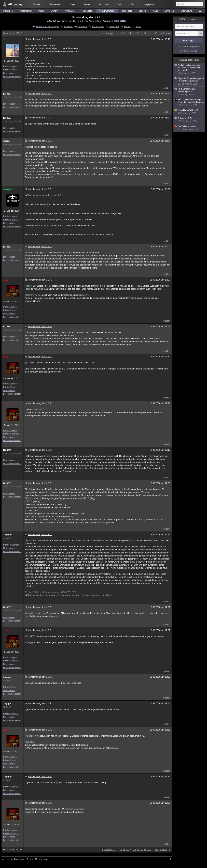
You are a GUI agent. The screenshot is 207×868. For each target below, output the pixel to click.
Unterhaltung (186, 11)
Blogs (72, 4)
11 (121, 33)
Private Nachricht (11, 70)
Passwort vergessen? (189, 46)
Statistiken (103, 4)
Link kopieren (9, 73)
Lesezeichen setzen (12, 76)
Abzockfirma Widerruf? (189, 112)
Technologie (127, 11)
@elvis (28, 286)
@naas (28, 613)
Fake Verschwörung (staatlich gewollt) (189, 92)
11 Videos (82, 27)
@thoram (29, 295)
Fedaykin (8, 189)
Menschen (8, 11)
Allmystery (15, 4)
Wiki (132, 4)
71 (145, 33)
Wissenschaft (25, 11)
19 (124, 33)
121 (149, 33)
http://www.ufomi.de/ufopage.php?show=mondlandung (55, 595)
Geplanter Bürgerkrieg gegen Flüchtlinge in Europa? (189, 81)
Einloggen (191, 41)
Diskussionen (55, 4)
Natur (155, 11)
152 (157, 33)
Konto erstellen (191, 51)
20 (128, 33)
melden (167, 88)
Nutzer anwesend (189, 19)
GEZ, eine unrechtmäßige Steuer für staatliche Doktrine (189, 102)
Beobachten (98, 27)
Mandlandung (95, 21)
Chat (119, 4)
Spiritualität (87, 11)
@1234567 (30, 363)
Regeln (30, 859)
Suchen (128, 27)
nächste (163, 33)
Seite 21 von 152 (13, 33)
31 (141, 33)
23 (138, 33)
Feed (117, 21)
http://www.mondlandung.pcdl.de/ (45, 195)
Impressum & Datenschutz (14, 859)
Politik (41, 11)
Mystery (54, 11)
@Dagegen (30, 642)
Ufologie (142, 11)
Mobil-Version (41, 859)
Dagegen (8, 535)
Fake (79, 21)
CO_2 (6, 39)
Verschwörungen (107, 11)
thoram (7, 141)
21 (131, 33)
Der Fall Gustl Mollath (189, 128)
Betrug (85, 21)
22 (134, 33)
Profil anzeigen (10, 66)
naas (5, 280)
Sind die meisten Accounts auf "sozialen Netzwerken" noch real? (189, 69)
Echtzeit (37, 4)
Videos (87, 4)
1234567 (7, 94)
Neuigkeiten (148, 4)
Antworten (114, 27)
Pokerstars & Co (189, 120)
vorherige (108, 33)
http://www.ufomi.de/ (74, 809)
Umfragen (169, 11)
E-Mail (123, 21)
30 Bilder (68, 27)
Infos (139, 27)
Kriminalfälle (70, 11)
